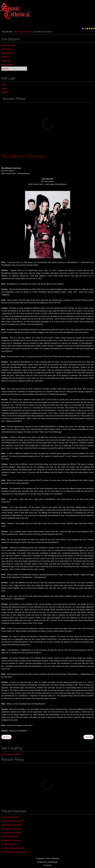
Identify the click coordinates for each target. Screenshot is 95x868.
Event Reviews (8, 53)
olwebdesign (53, 862)
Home (16, 32)
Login (4, 84)
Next (89, 737)
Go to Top (47, 865)
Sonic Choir (6, 61)
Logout (4, 88)
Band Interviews (26, 32)
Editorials (5, 57)
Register (5, 92)
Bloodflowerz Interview (23, 156)
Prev (6, 737)
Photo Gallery (7, 65)
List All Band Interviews (11, 754)
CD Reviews (7, 49)
